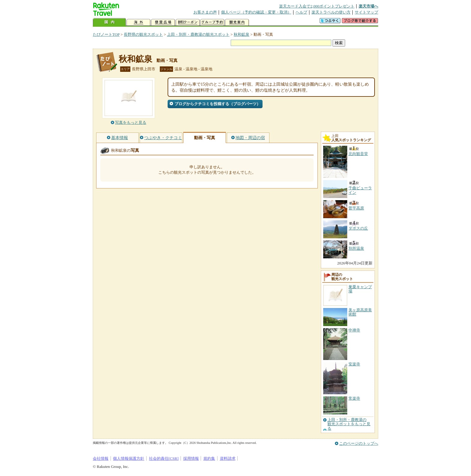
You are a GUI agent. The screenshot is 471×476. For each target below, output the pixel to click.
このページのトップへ (359, 443)
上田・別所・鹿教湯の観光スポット (198, 34)
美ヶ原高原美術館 (360, 312)
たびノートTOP (106, 34)
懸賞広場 (163, 22)
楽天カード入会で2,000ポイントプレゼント (317, 6)
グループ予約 (212, 22)
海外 (138, 22)
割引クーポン (188, 22)
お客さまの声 (205, 12)
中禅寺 (354, 330)
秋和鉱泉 (242, 34)
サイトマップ (366, 12)
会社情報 (101, 458)
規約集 (209, 458)
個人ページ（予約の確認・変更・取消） (256, 12)
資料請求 (228, 458)
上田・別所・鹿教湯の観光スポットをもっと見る (349, 424)
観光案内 (237, 22)
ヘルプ (301, 12)
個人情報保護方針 (129, 458)
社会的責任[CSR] (164, 458)
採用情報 (191, 458)
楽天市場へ (368, 6)
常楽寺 (354, 398)
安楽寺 (354, 364)
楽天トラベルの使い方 (331, 12)
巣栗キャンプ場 (360, 289)
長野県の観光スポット (143, 34)
